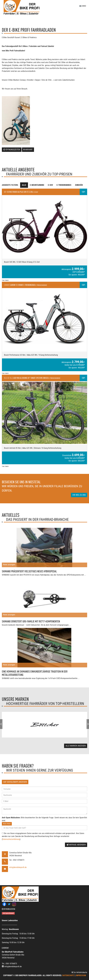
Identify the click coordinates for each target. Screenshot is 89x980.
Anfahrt (28, 150)
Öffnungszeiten (12, 150)
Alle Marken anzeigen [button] (76, 746)
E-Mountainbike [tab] (37, 185)
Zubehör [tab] (79, 185)
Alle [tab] (24, 185)
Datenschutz (68, 975)
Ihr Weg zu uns (79, 495)
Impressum (81, 975)
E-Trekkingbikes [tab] (64, 185)
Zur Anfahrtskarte (79, 972)
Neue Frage (7, 824)
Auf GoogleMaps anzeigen (15, 782)
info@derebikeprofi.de (18, 867)
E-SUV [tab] (50, 185)
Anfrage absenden (76, 845)
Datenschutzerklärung (11, 839)
